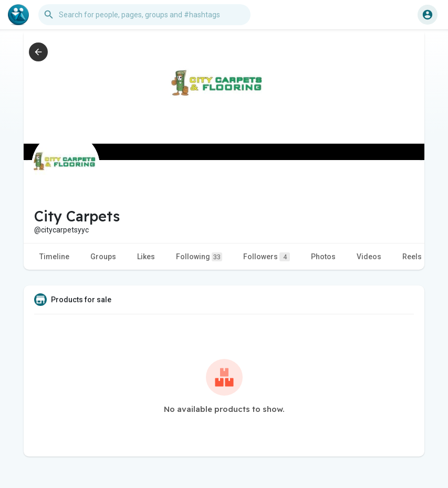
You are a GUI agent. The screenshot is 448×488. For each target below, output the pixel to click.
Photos (323, 257)
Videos (369, 257)
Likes (146, 257)
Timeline (54, 257)
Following (199, 257)
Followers (267, 257)
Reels (412, 257)
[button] (144, 15)
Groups (103, 257)
